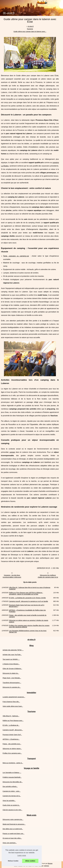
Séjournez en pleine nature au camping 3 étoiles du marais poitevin (29, 621)
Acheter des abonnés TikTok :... (13, 650)
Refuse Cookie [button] (13, 861)
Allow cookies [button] (30, 861)
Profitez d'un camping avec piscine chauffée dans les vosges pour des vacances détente (29, 626)
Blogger (50, 863)
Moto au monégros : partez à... (13, 763)
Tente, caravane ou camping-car (16, 256)
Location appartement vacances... (14, 697)
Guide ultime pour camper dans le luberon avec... (30, 32)
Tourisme (30, 29)
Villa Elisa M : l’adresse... (11, 716)
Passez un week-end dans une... (14, 834)
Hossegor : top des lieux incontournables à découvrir (12, 576)
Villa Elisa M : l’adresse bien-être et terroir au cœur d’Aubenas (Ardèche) (30, 588)
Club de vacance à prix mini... (12, 810)
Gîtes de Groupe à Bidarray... (12, 669)
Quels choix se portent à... (11, 805)
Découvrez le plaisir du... (11, 673)
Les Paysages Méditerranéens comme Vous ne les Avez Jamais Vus (28, 631)
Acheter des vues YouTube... (12, 655)
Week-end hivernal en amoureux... (14, 824)
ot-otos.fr (31, 26)
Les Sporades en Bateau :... (12, 773)
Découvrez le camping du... (12, 687)
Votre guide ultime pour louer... (13, 706)
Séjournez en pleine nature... (12, 749)
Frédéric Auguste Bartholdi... (12, 777)
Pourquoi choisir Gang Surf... (12, 735)
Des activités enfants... (10, 787)
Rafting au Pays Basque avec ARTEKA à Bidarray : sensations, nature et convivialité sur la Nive (26, 593)
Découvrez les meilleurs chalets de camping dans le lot (48, 576)
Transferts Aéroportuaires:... (12, 683)
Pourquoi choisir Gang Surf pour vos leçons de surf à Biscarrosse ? (27, 606)
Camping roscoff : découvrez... (13, 730)
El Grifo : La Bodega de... (11, 725)
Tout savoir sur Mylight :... (11, 659)
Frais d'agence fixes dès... (11, 702)
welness (47, 866)
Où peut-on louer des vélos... (12, 838)
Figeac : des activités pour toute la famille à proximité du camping (28, 616)
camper (12, 452)
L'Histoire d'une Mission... (11, 664)
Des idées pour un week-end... (13, 829)
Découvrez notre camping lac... (13, 819)
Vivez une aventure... (10, 843)
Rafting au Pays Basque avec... (13, 721)
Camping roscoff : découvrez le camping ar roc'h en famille (28, 601)
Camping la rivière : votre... (12, 791)
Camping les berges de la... (12, 796)
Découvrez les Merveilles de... (13, 782)
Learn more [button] (22, 855)
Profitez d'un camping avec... (12, 753)
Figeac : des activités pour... (12, 744)
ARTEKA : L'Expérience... (11, 739)
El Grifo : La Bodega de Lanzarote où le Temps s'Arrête (27, 598)
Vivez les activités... (9, 801)
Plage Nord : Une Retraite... (12, 678)
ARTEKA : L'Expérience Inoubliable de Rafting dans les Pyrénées (27, 611)
